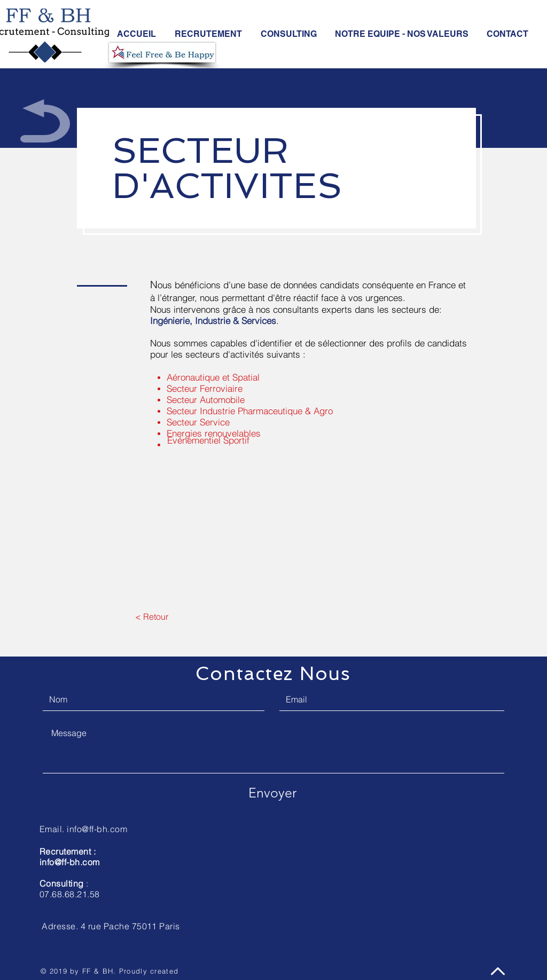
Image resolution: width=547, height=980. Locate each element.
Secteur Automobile (206, 400)
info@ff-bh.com (70, 862)
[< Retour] (151, 617)
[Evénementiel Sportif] (208, 440)
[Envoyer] (272, 793)
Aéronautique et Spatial (213, 377)
